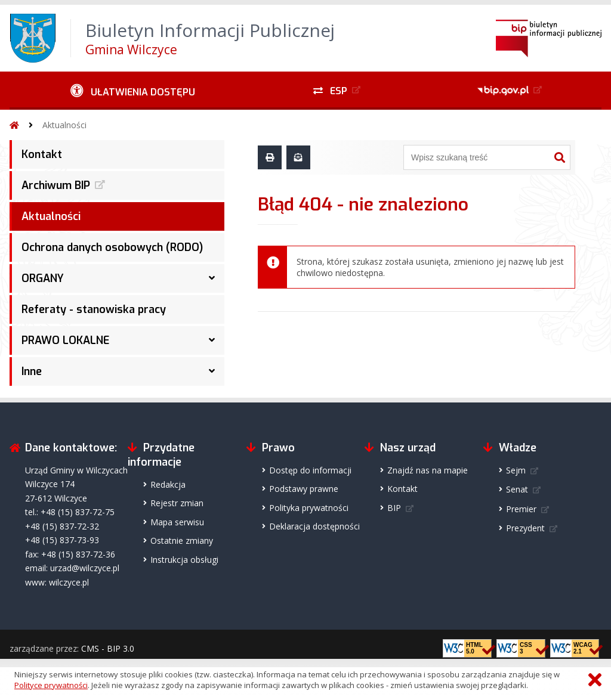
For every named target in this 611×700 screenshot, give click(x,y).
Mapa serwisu (177, 522)
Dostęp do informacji (310, 470)
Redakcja (168, 484)
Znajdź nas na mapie (428, 470)
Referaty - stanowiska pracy (94, 309)
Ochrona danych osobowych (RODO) (112, 247)
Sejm (516, 470)
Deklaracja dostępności (314, 526)
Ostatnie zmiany (182, 541)
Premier (521, 509)
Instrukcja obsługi (184, 560)
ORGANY (43, 278)
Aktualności (64, 125)
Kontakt (42, 154)
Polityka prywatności (309, 508)
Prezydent (525, 528)
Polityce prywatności (51, 685)
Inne (32, 371)
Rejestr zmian (177, 503)
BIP (394, 508)
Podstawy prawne (304, 489)
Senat (517, 489)
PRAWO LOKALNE (65, 340)
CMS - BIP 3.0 (108, 648)
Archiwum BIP (56, 185)
